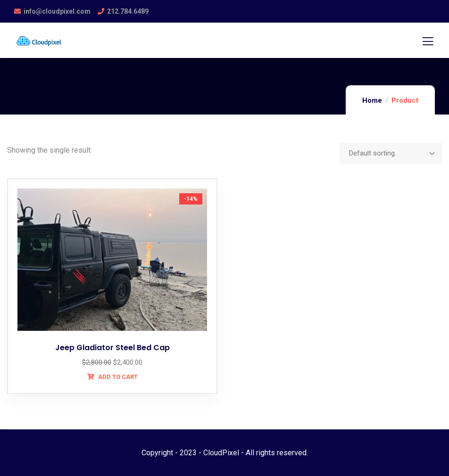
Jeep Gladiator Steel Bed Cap (112, 348)
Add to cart (117, 377)
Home (372, 100)
